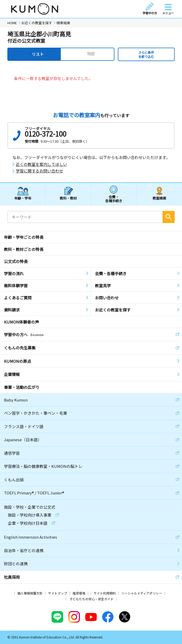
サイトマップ (58, 593)
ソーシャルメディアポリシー (142, 593)
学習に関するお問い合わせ (39, 171)
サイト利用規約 (105, 593)
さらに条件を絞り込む (146, 54)
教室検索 (159, 198)
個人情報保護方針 (30, 593)
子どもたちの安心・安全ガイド (92, 599)
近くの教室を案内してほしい (41, 164)
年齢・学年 (23, 198)
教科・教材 (68, 198)
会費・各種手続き (114, 199)
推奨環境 (79, 593)
